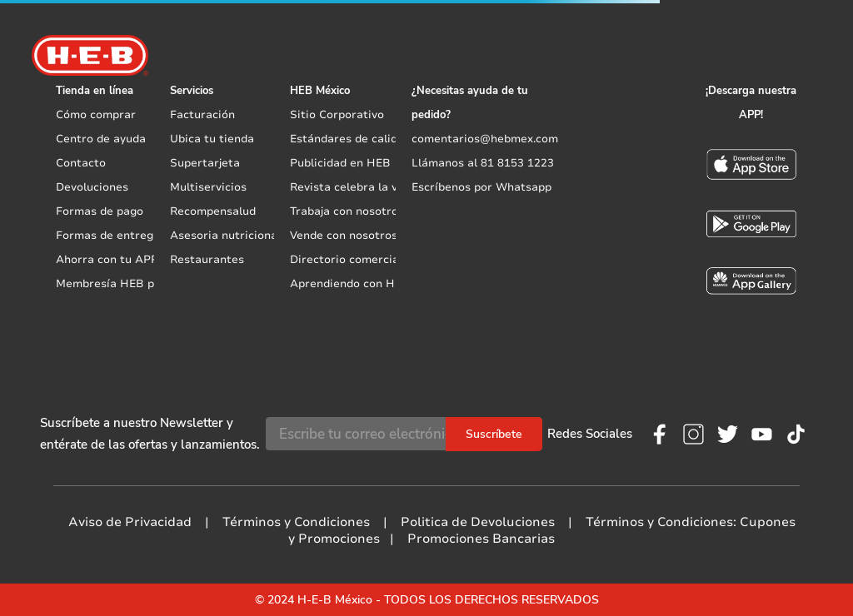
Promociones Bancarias (481, 539)
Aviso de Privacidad (130, 522)
